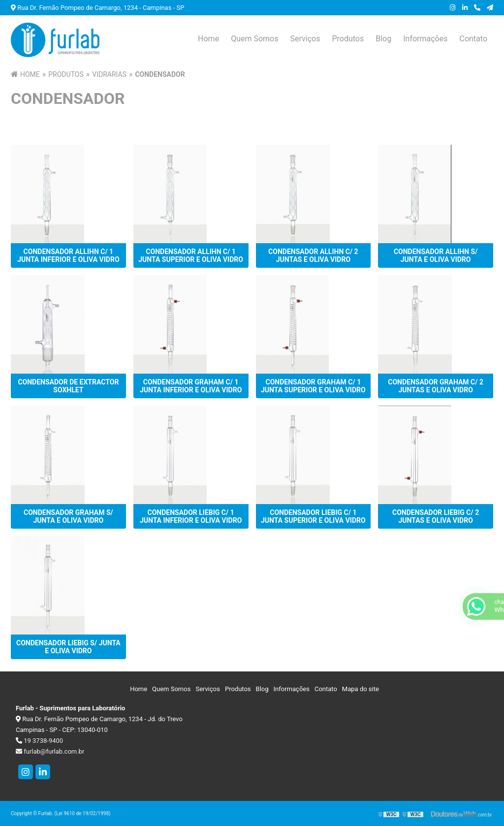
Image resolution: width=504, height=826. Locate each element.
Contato (473, 39)
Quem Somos (254, 39)
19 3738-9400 (39, 741)
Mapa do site (361, 689)
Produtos (348, 39)
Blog (383, 39)
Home (208, 39)
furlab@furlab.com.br (50, 751)
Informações (425, 39)
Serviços (305, 39)
